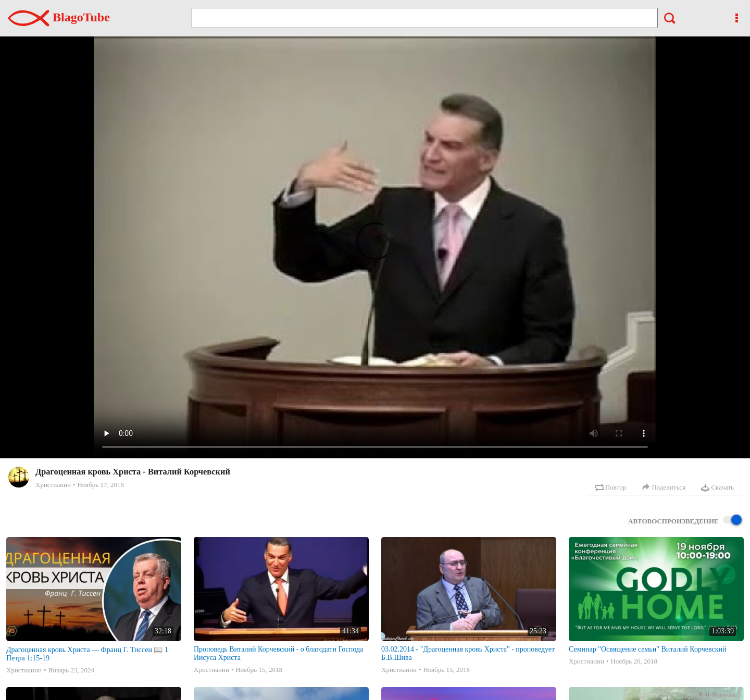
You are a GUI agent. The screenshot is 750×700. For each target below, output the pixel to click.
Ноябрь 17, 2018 (100, 485)
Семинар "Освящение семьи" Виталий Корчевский (647, 649)
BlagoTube (59, 17)
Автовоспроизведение (685, 521)
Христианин (53, 485)
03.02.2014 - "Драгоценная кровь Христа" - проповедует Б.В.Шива (468, 653)
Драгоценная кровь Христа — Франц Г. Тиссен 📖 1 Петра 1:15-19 (87, 654)
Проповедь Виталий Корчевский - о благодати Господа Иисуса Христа (278, 653)
